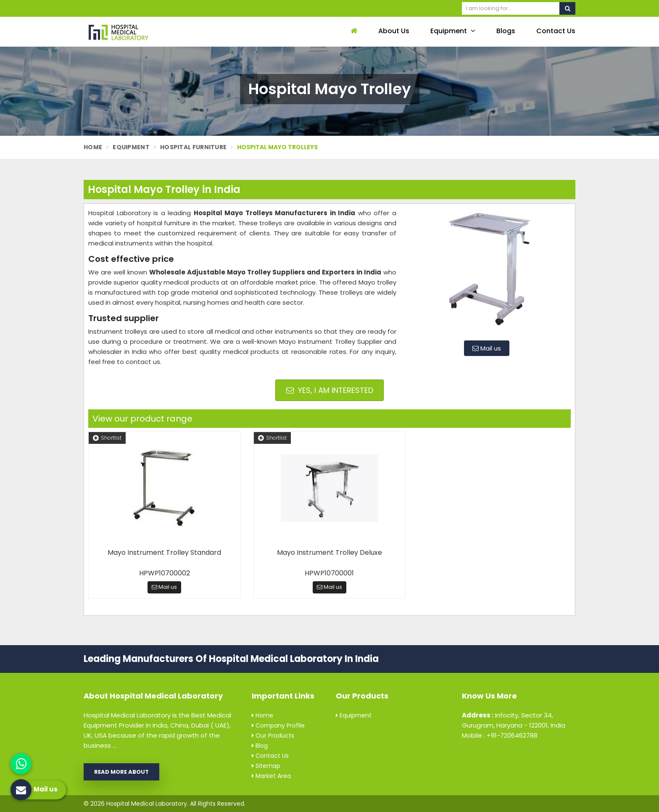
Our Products (273, 736)
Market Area (271, 776)
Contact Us (556, 31)
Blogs (506, 31)
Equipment (453, 31)
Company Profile (278, 725)
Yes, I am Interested (330, 390)
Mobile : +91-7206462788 (500, 735)
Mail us (487, 348)
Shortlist (107, 438)
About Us (394, 31)
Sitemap (266, 766)
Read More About (121, 772)
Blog (260, 746)
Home (93, 147)
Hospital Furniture (193, 147)
